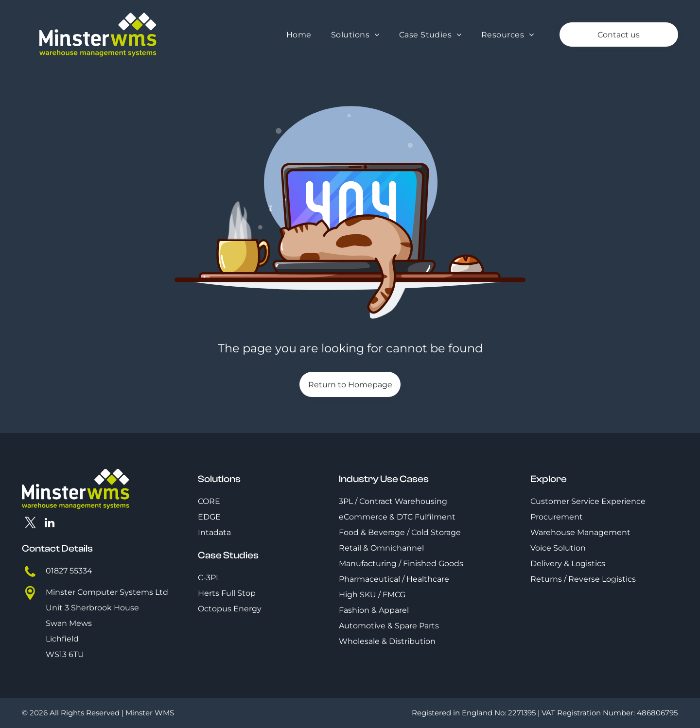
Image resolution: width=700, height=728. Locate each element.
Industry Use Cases (384, 479)
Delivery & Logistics (568, 563)
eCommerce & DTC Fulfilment (397, 517)
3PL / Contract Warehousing (393, 501)
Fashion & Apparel (374, 610)
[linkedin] (50, 524)
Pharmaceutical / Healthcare (394, 579)
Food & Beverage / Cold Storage (400, 532)
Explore (549, 479)
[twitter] (30, 524)
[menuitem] (299, 35)
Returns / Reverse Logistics (583, 579)
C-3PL (209, 578)
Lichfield (62, 639)
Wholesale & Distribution (387, 641)
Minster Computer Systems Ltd (107, 592)
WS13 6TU (65, 654)
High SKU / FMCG (372, 595)
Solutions (219, 479)
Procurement (557, 517)
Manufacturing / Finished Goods (401, 563)
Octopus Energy (230, 609)
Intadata (214, 532)
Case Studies (228, 555)
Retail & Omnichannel (381, 548)
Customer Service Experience (588, 501)
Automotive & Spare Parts (389, 626)
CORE (209, 501)
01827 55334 (69, 571)
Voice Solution (558, 548)
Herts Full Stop (227, 593)
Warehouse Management (580, 532)
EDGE (209, 517)
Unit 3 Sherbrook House (92, 608)
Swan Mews (69, 623)
